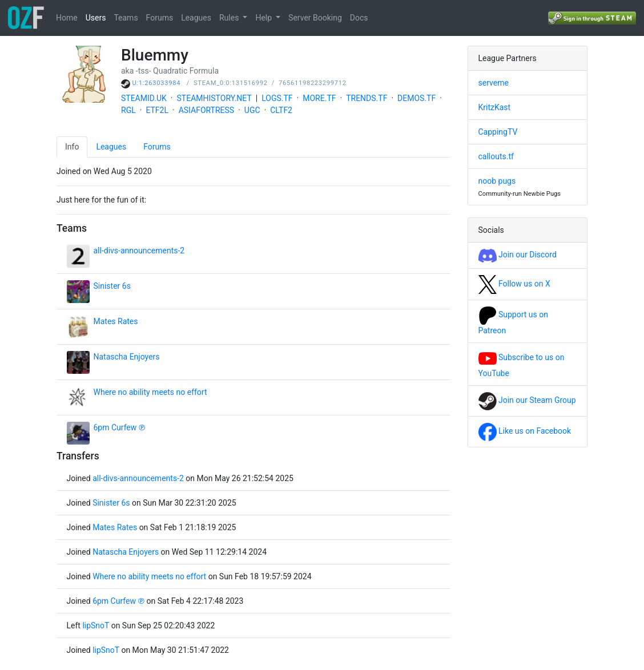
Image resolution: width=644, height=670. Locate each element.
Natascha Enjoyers (127, 357)
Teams (126, 18)
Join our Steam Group (527, 400)
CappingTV (498, 132)
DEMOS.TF (416, 98)
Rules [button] (230, 18)
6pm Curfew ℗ (120, 427)
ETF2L (157, 110)
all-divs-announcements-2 (139, 251)
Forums (160, 18)
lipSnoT (96, 625)
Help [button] (264, 18)
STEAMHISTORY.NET (214, 98)
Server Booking (315, 18)
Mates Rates (116, 321)
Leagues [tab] (111, 147)
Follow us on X (514, 284)
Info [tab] (72, 147)
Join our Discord (518, 255)
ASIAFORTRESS (207, 110)
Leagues (196, 18)
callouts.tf (496, 156)
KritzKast (495, 107)
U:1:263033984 (157, 83)
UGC (252, 110)
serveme (494, 83)
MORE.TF (319, 98)
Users (96, 18)
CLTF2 (281, 110)
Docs (359, 18)
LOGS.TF (277, 98)
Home (67, 18)
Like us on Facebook (525, 431)
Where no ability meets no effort (150, 392)
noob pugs (497, 181)
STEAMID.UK (144, 98)
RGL (128, 110)
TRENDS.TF (367, 98)
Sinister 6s (112, 286)
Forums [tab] (157, 147)
